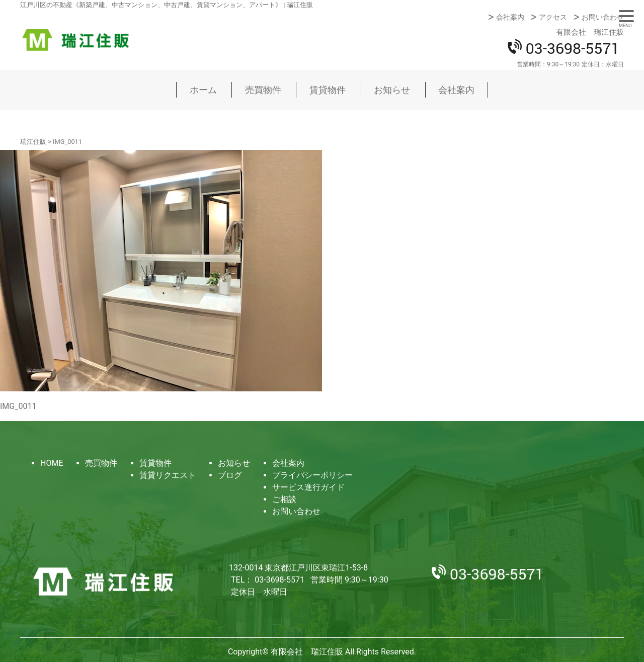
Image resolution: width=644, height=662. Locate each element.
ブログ (230, 475)
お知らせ (392, 90)
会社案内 (510, 17)
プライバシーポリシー (312, 475)
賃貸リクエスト (168, 475)
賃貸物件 (328, 90)
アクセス (553, 17)
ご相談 (284, 499)
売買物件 (263, 90)
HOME (52, 463)
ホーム (203, 90)
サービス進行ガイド (308, 487)
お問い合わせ (603, 17)
